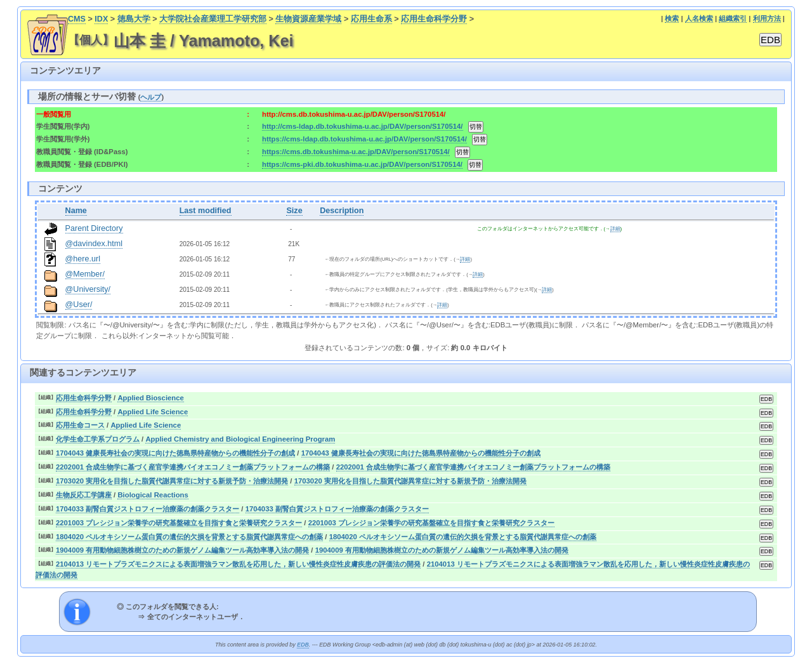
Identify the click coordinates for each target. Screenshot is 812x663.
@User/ (79, 305)
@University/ (88, 289)
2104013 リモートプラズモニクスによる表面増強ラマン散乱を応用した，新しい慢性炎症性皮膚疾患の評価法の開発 (238, 564)
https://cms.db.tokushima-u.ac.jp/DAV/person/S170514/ (356, 152)
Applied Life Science (153, 412)
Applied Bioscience (151, 398)
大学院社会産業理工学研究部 (213, 19)
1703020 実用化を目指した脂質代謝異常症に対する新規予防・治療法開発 (172, 481)
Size (294, 211)
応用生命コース (80, 425)
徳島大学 (134, 19)
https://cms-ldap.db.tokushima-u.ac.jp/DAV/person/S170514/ (364, 139)
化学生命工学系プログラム (98, 439)
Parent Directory (94, 228)
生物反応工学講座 (84, 495)
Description (342, 211)
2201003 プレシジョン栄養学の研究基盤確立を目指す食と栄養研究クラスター (179, 523)
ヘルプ (151, 97)
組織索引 (733, 18)
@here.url (83, 259)
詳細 (615, 229)
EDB (303, 645)
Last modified (206, 211)
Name (76, 211)
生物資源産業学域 (308, 19)
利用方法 (767, 18)
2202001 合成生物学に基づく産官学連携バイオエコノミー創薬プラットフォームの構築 (193, 467)
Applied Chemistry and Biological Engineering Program (240, 439)
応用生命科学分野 (434, 19)
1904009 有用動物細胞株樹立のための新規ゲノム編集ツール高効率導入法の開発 (182, 550)
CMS (77, 19)
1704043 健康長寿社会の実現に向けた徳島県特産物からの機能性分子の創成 (175, 453)
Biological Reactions (153, 495)
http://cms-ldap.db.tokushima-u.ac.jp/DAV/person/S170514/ (362, 126)
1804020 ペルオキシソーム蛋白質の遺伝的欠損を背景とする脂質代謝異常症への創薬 (189, 537)
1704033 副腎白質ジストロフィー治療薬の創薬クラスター (147, 509)
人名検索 (699, 18)
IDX (101, 19)
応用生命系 (371, 19)
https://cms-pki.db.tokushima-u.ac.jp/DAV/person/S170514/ (362, 164)
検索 (672, 18)
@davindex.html (94, 244)
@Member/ (85, 274)
